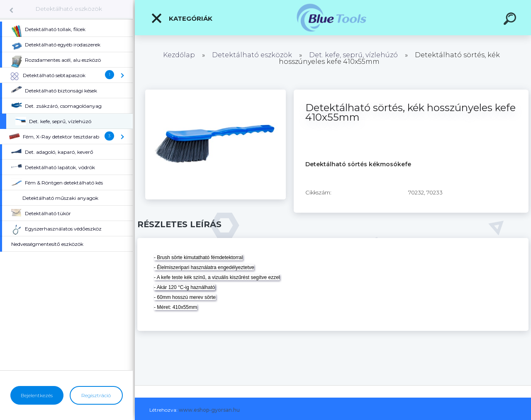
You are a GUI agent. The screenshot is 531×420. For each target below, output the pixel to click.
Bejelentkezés (37, 395)
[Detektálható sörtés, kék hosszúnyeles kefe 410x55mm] (216, 92)
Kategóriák (181, 18)
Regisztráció (96, 395)
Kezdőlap (179, 55)
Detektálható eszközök (69, 9)
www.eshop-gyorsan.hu (209, 410)
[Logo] (333, 18)
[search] (511, 20)
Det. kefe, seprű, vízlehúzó (353, 55)
